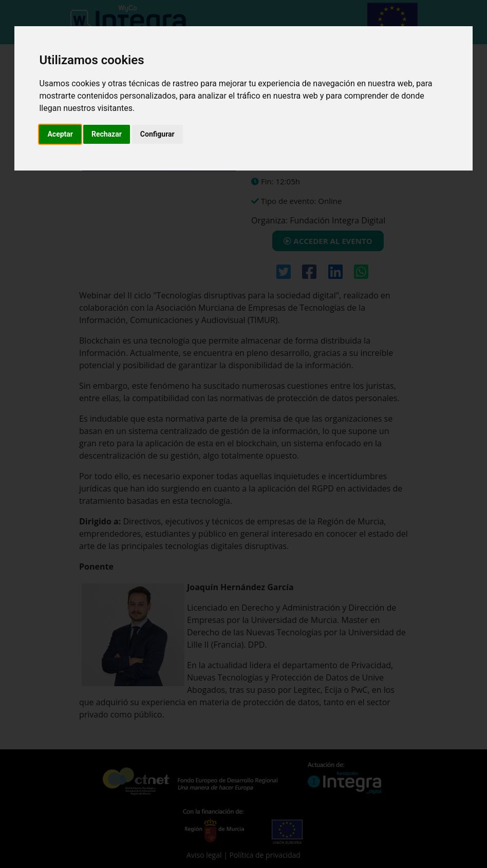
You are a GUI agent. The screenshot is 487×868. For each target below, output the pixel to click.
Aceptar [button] (60, 134)
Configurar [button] (157, 134)
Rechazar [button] (107, 134)
